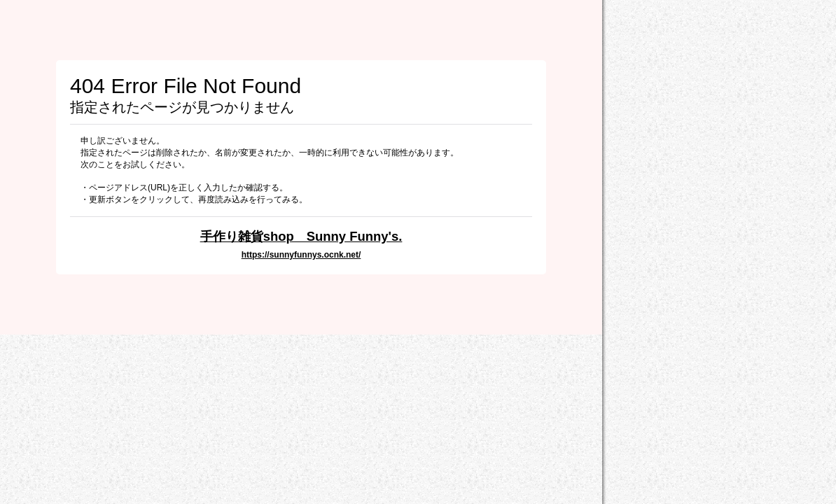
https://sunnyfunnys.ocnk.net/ (301, 255)
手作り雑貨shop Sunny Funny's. (301, 236)
